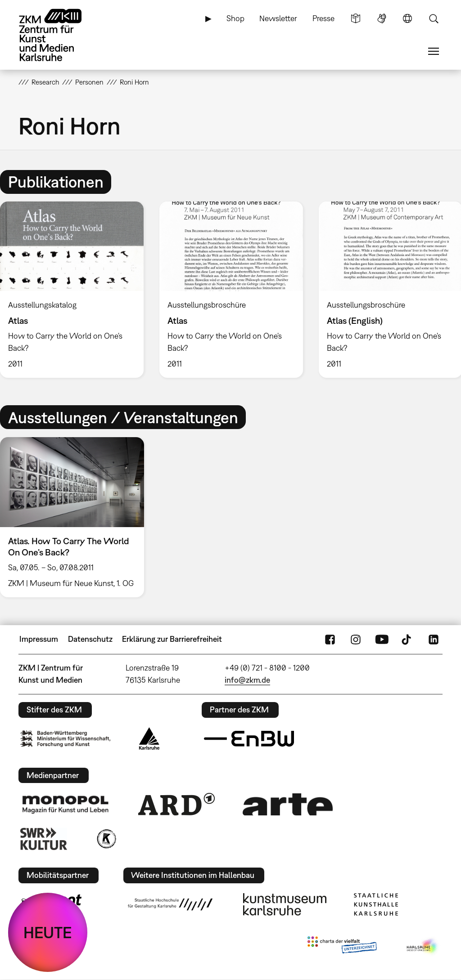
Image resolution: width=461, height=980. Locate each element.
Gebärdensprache (382, 18)
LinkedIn (434, 639)
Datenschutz (90, 639)
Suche (434, 18)
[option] (231, 290)
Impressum (39, 639)
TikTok (407, 639)
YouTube (382, 639)
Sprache (407, 18)
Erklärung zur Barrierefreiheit (172, 639)
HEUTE (48, 932)
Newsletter (278, 18)
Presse (323, 18)
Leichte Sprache (356, 18)
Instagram (356, 639)
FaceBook (330, 639)
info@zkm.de (247, 680)
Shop (235, 18)
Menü (434, 51)
